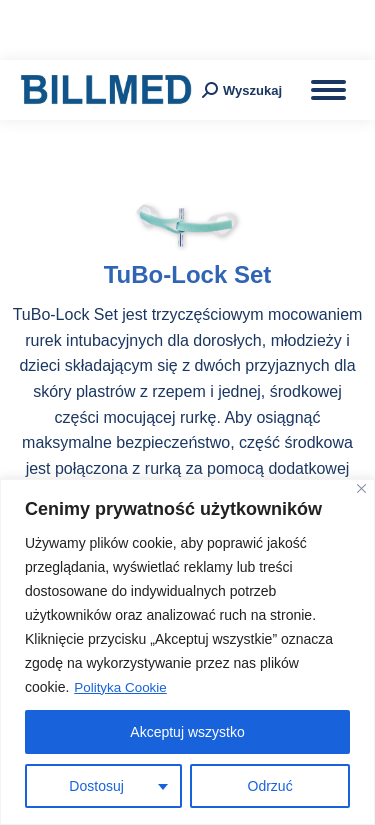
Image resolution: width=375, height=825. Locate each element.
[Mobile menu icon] (328, 90)
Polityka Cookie (122, 688)
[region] (187, 652)
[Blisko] (361, 489)
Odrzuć (270, 786)
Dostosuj (96, 786)
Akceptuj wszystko (187, 732)
